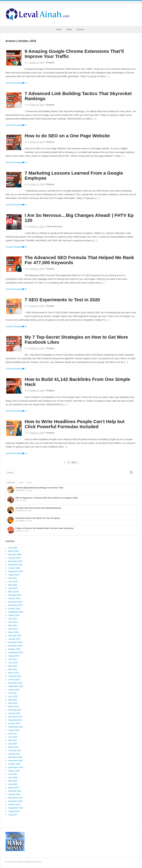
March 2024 (14, 632)
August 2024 (14, 615)
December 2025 (15, 561)
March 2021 (14, 747)
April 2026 (13, 548)
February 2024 (15, 636)
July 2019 (13, 815)
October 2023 (14, 649)
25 (24, 162)
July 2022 (13, 693)
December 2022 (15, 683)
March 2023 (14, 673)
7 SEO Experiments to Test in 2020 (62, 300)
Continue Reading (13, 83)
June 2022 (13, 696)
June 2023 (13, 663)
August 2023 (14, 656)
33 (24, 83)
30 (24, 289)
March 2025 (14, 592)
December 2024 (15, 602)
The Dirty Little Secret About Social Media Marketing (38, 508)
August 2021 (14, 730)
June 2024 (13, 622)
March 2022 (14, 707)
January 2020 (14, 794)
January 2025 (14, 598)
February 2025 (15, 595)
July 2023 (13, 659)
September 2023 (16, 652)
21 (24, 411)
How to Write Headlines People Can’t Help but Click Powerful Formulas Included (75, 424)
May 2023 (13, 666)
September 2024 (16, 612)
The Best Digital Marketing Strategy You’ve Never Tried (39, 488)
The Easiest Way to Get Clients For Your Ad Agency (38, 518)
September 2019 (16, 808)
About (69, 29)
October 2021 (14, 723)
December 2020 (15, 757)
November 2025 (15, 565)
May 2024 (13, 625)
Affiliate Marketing (54, 227)
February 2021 (15, 750)
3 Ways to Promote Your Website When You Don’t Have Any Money (44, 528)
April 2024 (13, 629)
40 (24, 205)
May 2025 (13, 585)
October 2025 (14, 568)
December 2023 (15, 642)
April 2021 (13, 744)
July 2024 (13, 619)
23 (24, 247)
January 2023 (14, 679)
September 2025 (16, 571)
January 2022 (14, 713)
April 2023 (13, 669)
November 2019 (15, 801)
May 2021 (13, 740)
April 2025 (13, 588)
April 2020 (13, 784)
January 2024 (14, 639)
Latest (21, 483)
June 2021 (13, 737)
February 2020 (15, 791)
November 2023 (15, 646)
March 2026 (14, 551)
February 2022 (15, 710)
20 (24, 326)
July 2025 (13, 578)
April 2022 (13, 703)
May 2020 (13, 781)
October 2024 (14, 609)
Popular (11, 483)
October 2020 (14, 764)
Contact (80, 29)
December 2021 (15, 717)
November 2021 (15, 720)
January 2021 (14, 754)
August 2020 (14, 771)
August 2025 (14, 575)
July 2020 (13, 774)
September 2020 (16, 767)
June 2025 (13, 582)
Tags (29, 483)
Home (59, 29)
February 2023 (15, 676)
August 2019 (14, 811)
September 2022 (16, 686)
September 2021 (16, 727)
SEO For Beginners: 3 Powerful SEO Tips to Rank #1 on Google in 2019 (46, 498)
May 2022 (13, 700)
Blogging (50, 63)
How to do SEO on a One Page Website (67, 136)
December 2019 (15, 798)
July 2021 (13, 734)
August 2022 (14, 690)
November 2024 (15, 605)
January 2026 (14, 558)
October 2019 (14, 804)
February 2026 (15, 554)
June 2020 (13, 777)
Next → (75, 462)
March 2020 (14, 788)
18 (24, 453)
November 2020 (15, 761)
